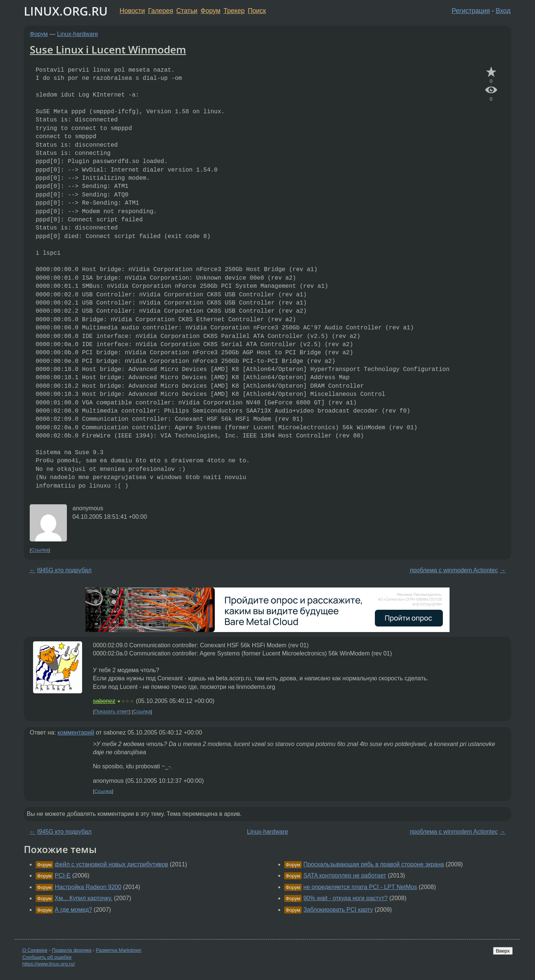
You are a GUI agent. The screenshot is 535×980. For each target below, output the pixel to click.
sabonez (104, 701)
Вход (503, 11)
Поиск (257, 11)
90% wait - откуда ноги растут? (345, 898)
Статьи (187, 11)
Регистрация (471, 11)
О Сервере (35, 950)
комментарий (76, 732)
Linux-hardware (78, 34)
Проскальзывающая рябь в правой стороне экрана (374, 864)
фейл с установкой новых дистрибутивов (111, 864)
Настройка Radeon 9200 (88, 887)
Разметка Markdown (119, 950)
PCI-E (63, 875)
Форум (210, 11)
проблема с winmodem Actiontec (454, 570)
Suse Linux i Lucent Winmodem (108, 49)
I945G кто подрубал (64, 570)
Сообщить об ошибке (47, 957)
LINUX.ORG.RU (66, 11)
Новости (132, 11)
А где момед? (73, 910)
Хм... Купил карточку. (83, 898)
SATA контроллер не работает (345, 875)
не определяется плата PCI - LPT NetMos (360, 887)
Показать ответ (112, 712)
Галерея (161, 11)
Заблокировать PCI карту (338, 910)
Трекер (234, 11)
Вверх (503, 951)
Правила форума (72, 950)
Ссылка (40, 550)
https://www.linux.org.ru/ (48, 964)
